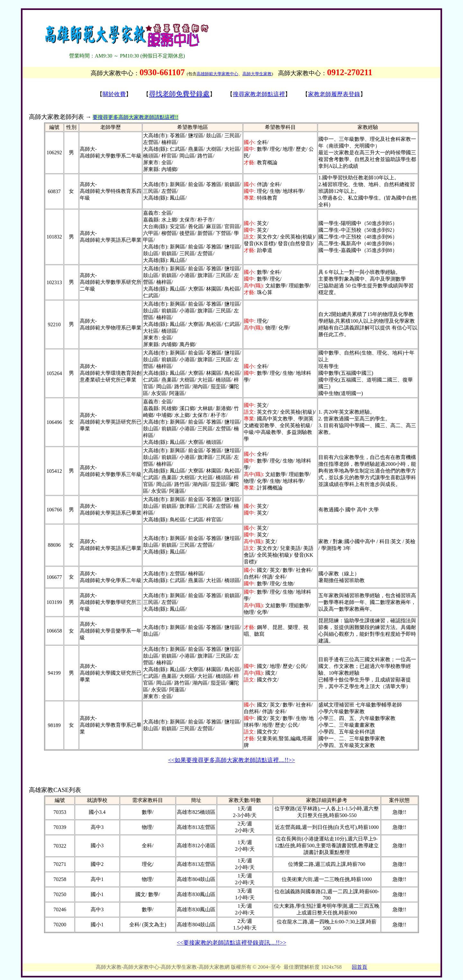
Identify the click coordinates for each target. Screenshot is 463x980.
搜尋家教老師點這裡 (259, 94)
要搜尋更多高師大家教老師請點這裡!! (136, 117)
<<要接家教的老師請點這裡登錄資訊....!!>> (232, 943)
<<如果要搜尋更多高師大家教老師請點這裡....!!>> (232, 760)
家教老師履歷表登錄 (334, 94)
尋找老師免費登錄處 (179, 94)
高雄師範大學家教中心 (217, 74)
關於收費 (114, 94)
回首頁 (359, 967)
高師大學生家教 (257, 74)
